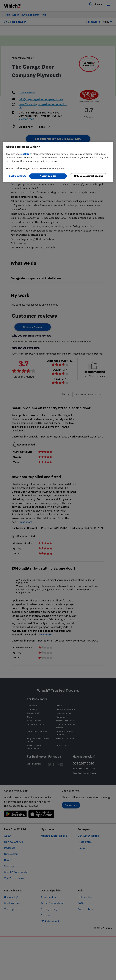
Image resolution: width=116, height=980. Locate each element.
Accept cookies (48, 176)
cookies (25, 154)
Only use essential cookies (89, 176)
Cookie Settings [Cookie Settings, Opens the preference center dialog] (17, 176)
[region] (58, 162)
